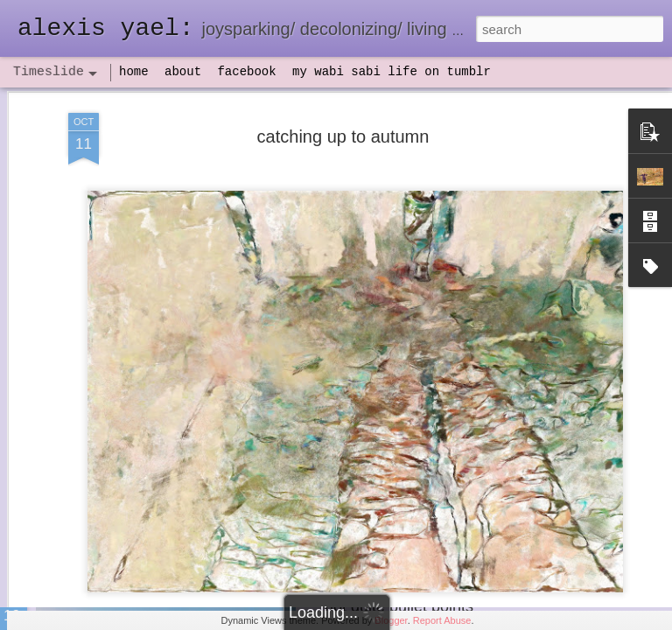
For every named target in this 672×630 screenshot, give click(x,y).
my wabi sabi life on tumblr (392, 72)
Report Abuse (442, 620)
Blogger (391, 620)
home (134, 72)
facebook (246, 72)
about (183, 72)
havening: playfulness (137, 406)
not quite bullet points (399, 606)
